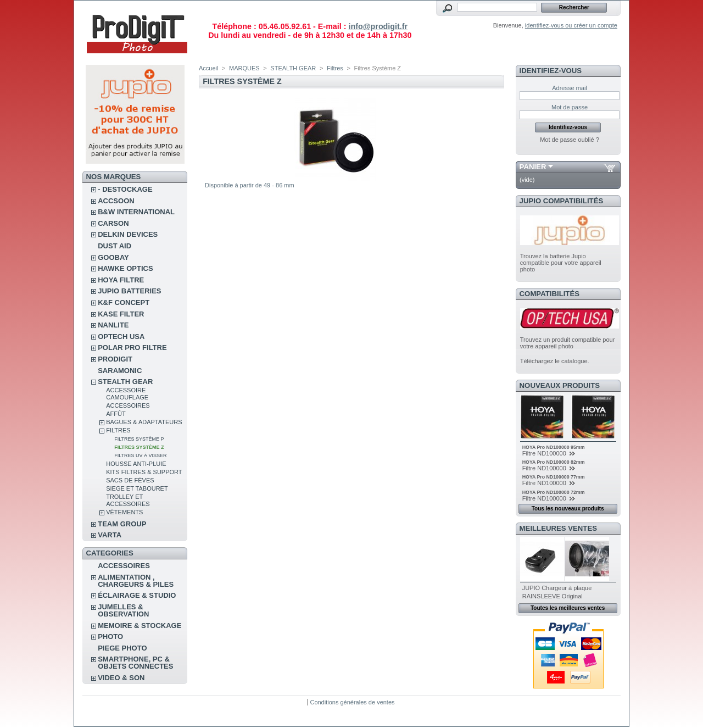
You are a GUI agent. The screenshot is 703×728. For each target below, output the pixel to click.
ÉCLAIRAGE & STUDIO (137, 595)
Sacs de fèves (130, 480)
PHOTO (110, 637)
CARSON (113, 223)
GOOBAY (113, 257)
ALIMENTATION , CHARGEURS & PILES (136, 581)
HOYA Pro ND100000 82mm (554, 462)
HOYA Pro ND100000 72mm (554, 492)
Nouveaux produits (560, 385)
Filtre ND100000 (545, 453)
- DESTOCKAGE (125, 189)
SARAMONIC (120, 371)
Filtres (118, 430)
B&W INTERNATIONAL (136, 212)
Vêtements (124, 512)
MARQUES (244, 68)
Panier (533, 167)
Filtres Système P (139, 439)
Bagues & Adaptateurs (144, 422)
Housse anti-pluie (136, 464)
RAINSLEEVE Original (553, 596)
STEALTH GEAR (125, 382)
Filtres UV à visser (140, 455)
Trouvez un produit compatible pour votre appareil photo (568, 343)
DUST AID (115, 246)
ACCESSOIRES (124, 566)
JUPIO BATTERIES (129, 291)
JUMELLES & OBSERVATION (123, 610)
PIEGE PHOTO (122, 648)
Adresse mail (570, 88)
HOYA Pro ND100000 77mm (554, 477)
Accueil (208, 68)
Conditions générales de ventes (352, 702)
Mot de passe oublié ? (570, 140)
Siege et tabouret (137, 488)
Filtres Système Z (139, 447)
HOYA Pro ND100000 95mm (554, 447)
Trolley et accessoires (128, 500)
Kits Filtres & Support (144, 472)
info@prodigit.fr (378, 26)
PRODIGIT (115, 359)
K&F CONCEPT (124, 302)
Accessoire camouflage (127, 394)
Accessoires (128, 405)
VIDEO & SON (121, 678)
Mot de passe (570, 107)
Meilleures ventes (558, 528)
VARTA (110, 535)
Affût (116, 414)
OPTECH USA (121, 337)
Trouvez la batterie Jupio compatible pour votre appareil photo (561, 263)
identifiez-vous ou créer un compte (571, 25)
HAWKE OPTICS (125, 268)
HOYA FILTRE (121, 280)
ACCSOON (116, 201)
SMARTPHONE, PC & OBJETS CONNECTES (135, 663)
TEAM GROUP (122, 524)
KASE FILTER (121, 314)
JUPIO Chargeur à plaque (557, 588)
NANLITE (113, 325)
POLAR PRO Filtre (132, 348)
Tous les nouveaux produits (568, 509)
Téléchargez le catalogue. (555, 361)
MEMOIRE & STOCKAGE (140, 626)
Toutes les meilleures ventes (568, 608)
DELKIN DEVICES (128, 234)
